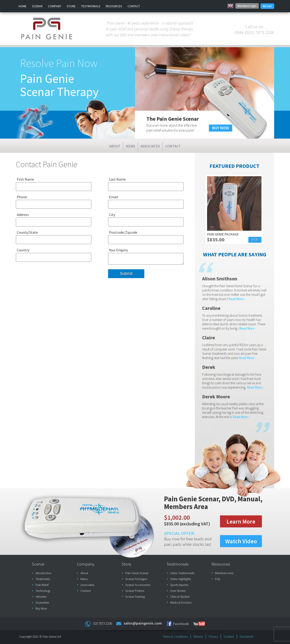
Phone (22, 197)
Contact (134, 6)
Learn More (241, 521)
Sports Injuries (179, 585)
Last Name (117, 179)
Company (55, 6)
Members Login (247, 6)
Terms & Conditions (175, 637)
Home (23, 6)
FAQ (218, 579)
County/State (27, 232)
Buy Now (41, 608)
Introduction (43, 573)
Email (114, 197)
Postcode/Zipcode (123, 232)
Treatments (43, 579)
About (115, 146)
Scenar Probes (135, 591)
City (112, 215)
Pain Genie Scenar (137, 573)
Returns (198, 637)
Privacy (213, 637)
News (131, 146)
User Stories (178, 591)
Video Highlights (181, 579)
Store (71, 6)
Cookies (229, 637)
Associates (150, 146)
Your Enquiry (118, 250)
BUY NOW (221, 128)
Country (23, 250)
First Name (25, 179)
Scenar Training (135, 597)
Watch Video (241, 541)
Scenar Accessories (138, 585)
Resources (114, 6)
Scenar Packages (136, 579)
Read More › (237, 299)
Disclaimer (246, 637)
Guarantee (42, 602)
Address (23, 215)
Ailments (41, 597)
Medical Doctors (181, 602)
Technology (43, 591)
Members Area (224, 573)
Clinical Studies (180, 597)
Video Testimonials (182, 573)
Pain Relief (42, 585)
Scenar (37, 6)
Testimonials (91, 6)
